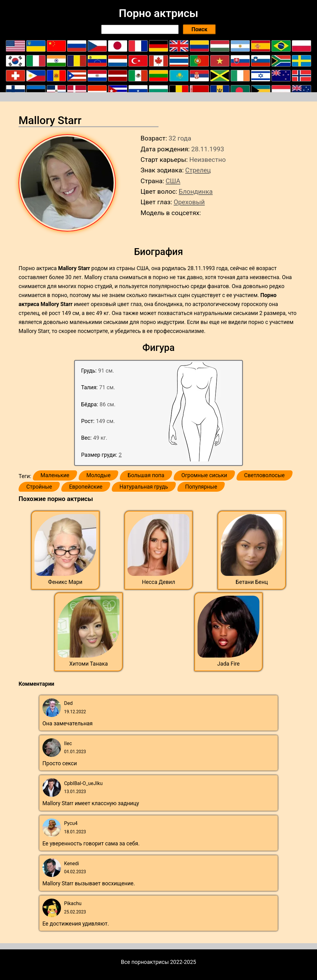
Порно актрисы (158, 13)
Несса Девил (158, 582)
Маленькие (55, 475)
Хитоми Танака (89, 664)
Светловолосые (265, 475)
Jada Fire (228, 664)
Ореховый (189, 202)
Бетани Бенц (252, 582)
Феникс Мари (65, 582)
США (173, 181)
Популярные (201, 487)
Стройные (39, 487)
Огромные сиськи (204, 475)
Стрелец (198, 170)
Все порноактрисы (145, 962)
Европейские (86, 487)
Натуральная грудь (144, 487)
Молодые (98, 475)
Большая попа (146, 475)
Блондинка (196, 191)
